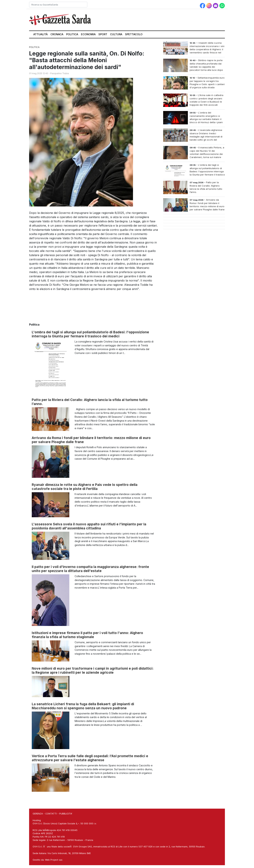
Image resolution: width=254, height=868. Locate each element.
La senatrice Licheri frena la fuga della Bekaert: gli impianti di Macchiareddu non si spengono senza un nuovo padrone (83, 706)
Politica (72, 34)
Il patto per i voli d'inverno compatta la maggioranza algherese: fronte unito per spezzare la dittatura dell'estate (90, 569)
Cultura (116, 34)
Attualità (40, 34)
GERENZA (38, 814)
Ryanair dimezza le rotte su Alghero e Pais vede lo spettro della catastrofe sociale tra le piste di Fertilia (85, 487)
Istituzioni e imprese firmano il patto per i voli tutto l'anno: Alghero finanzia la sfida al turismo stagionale (87, 635)
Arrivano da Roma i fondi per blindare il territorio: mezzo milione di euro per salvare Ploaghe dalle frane (91, 440)
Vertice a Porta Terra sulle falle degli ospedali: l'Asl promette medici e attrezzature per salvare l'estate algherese (90, 758)
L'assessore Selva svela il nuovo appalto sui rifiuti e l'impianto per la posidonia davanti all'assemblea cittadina (89, 526)
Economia (88, 34)
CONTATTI (51, 814)
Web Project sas (54, 860)
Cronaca (57, 34)
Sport (103, 34)
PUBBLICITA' (66, 814)
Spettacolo (134, 34)
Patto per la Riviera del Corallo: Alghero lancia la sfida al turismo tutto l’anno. (90, 402)
